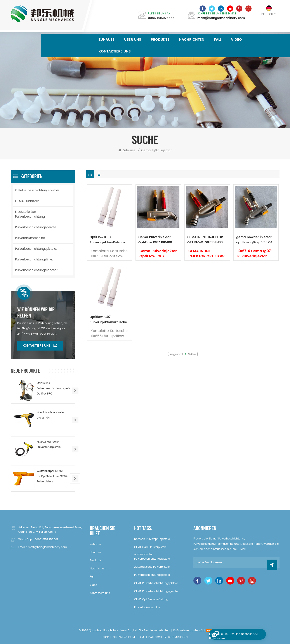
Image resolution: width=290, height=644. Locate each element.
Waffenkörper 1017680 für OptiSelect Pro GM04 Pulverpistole (52, 476)
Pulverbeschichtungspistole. (36, 249)
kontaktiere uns (115, 51)
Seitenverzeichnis (124, 637)
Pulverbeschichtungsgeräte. (36, 227)
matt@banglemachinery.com (221, 18)
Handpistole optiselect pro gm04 (51, 415)
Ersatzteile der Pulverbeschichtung (30, 214)
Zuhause (107, 40)
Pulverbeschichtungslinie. (34, 259)
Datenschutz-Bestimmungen (168, 637)
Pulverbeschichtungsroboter (36, 270)
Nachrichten (192, 40)
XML (142, 637)
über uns (133, 40)
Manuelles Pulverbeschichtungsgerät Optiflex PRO (54, 388)
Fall (218, 40)
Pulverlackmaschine (30, 238)
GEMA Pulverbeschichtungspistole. (156, 583)
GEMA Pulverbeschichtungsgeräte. (156, 591)
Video (236, 40)
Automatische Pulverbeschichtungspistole (152, 557)
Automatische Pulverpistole (152, 567)
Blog (106, 637)
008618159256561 (46, 540)
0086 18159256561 (162, 18)
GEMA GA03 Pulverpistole (150, 547)
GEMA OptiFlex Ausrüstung (151, 599)
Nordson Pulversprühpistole (152, 539)
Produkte (160, 40)
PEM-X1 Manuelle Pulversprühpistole (49, 444)
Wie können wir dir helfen (36, 312)
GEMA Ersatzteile (27, 201)
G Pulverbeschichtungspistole (37, 190)
